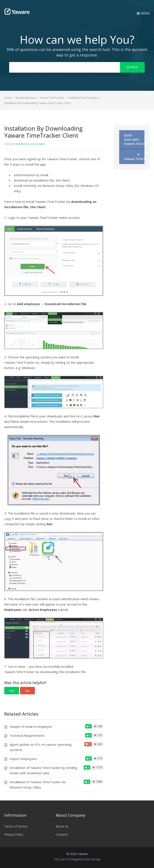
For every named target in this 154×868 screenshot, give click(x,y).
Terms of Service (16, 826)
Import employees (23, 759)
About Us (62, 826)
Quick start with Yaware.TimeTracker (134, 139)
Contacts (62, 834)
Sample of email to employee (31, 727)
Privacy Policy (14, 834)
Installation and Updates (31, 144)
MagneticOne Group (86, 859)
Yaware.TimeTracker (134, 156)
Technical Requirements (27, 735)
